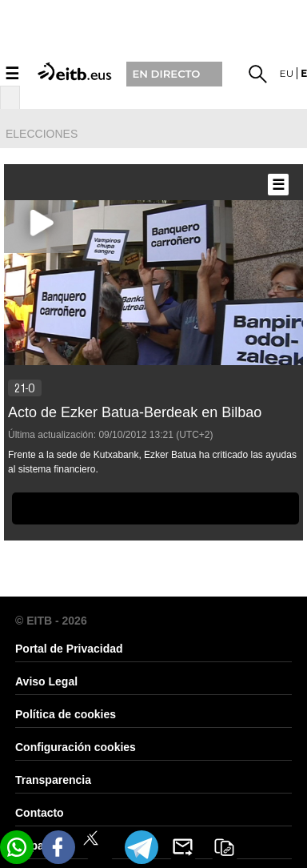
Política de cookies (66, 714)
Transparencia (53, 780)
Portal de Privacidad (69, 649)
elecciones (42, 134)
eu (287, 73)
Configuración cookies (76, 747)
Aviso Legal (46, 681)
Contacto (40, 813)
